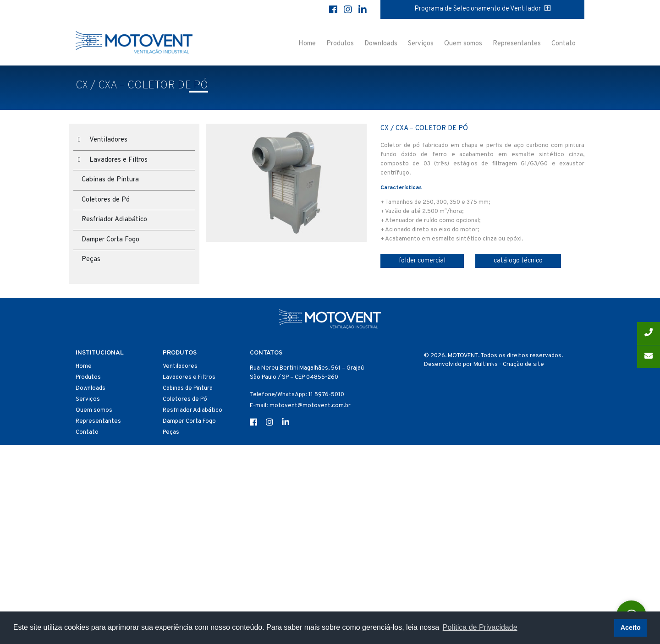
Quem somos (463, 44)
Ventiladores (108, 140)
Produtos (340, 44)
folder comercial (422, 261)
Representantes (517, 44)
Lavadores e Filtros (118, 160)
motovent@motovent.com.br (310, 406)
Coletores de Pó (106, 200)
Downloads (381, 44)
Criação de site (523, 365)
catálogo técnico (518, 261)
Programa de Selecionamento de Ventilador (482, 9)
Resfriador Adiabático (114, 220)
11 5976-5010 (326, 395)
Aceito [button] (631, 628)
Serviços (421, 44)
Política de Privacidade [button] (480, 627)
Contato (564, 44)
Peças (91, 259)
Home (307, 44)
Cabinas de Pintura (110, 180)
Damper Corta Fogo (110, 240)
